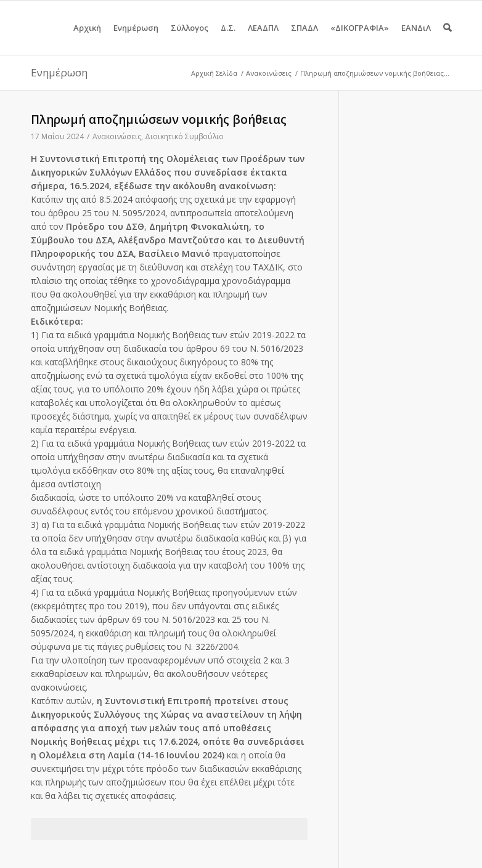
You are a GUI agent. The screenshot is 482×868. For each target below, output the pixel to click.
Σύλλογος (190, 39)
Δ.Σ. (228, 39)
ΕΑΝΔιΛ (416, 39)
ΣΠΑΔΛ (304, 39)
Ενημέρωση (136, 39)
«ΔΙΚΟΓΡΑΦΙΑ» (360, 39)
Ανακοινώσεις (269, 73)
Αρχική (87, 39)
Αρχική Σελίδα (214, 73)
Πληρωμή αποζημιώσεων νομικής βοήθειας (159, 120)
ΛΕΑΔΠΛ (263, 39)
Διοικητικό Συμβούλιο (184, 136)
